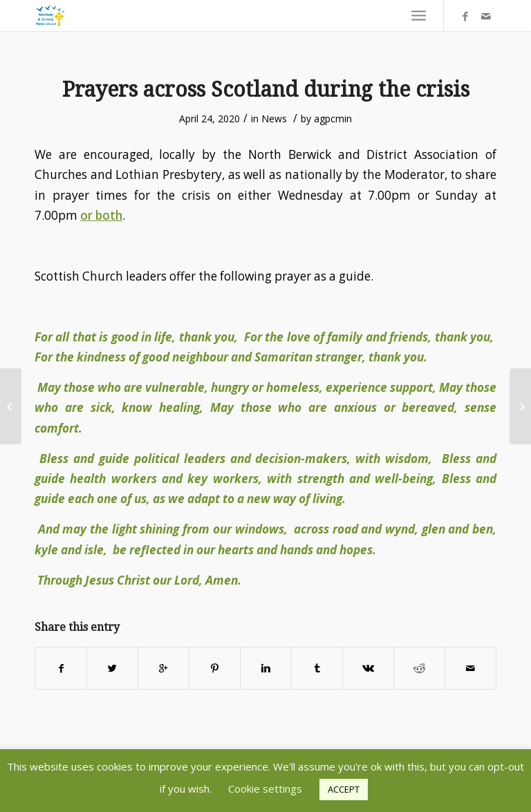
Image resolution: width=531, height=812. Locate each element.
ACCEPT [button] (344, 789)
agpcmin (333, 119)
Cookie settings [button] (265, 789)
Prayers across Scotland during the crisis (266, 89)
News (274, 119)
